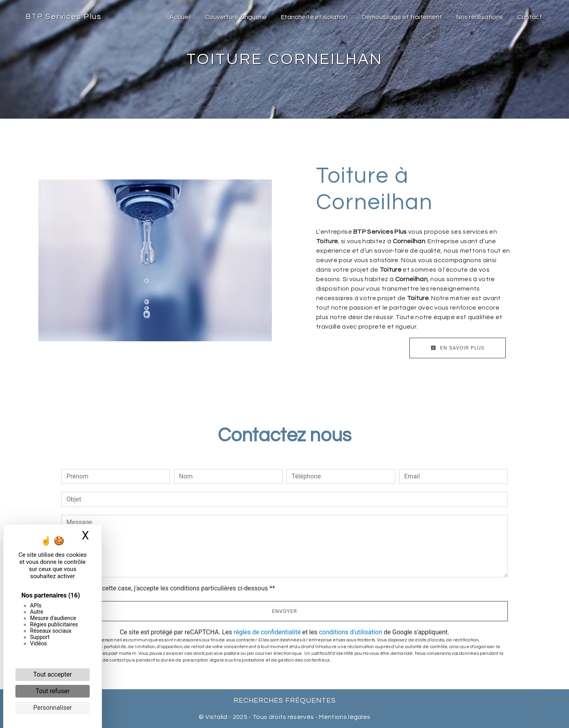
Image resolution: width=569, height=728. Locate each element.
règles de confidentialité (267, 632)
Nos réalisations (480, 17)
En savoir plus (458, 348)
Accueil (180, 17)
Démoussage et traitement (402, 17)
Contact (530, 17)
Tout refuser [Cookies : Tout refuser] (53, 691)
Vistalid (216, 717)
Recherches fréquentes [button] (285, 701)
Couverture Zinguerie (236, 17)
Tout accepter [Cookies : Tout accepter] (53, 674)
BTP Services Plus (64, 17)
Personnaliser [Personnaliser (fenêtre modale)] (53, 708)
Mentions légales (344, 717)
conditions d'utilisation (350, 632)
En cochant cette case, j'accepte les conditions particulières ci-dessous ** (172, 588)
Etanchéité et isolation (314, 17)
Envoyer (284, 611)
